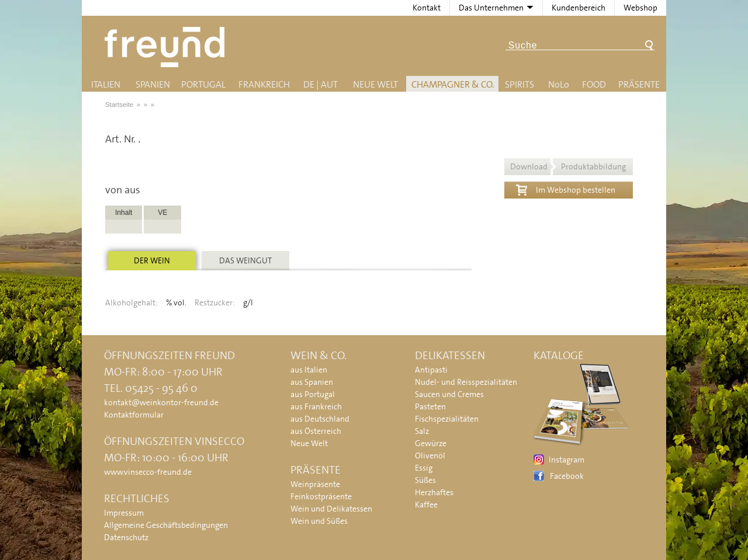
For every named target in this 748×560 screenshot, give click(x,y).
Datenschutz (126, 537)
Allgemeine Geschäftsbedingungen (166, 525)
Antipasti (431, 370)
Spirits (520, 84)
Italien (106, 84)
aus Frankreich (316, 406)
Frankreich (264, 84)
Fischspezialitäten (447, 419)
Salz (422, 431)
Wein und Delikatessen (331, 509)
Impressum (124, 513)
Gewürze (431, 443)
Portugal (203, 84)
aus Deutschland (320, 419)
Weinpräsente (315, 484)
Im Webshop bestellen (566, 189)
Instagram (567, 460)
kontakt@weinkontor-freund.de (161, 402)
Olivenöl (430, 455)
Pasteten (430, 406)
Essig (424, 468)
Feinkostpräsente (321, 496)
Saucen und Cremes (449, 394)
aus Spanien (312, 382)
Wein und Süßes (319, 521)
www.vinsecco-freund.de (148, 472)
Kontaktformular (134, 415)
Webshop (640, 8)
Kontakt (427, 8)
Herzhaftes (434, 492)
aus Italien (309, 370)
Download (568, 166)
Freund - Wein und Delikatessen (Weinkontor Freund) (167, 47)
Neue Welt (375, 84)
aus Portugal (313, 394)
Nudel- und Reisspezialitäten (466, 382)
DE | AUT (321, 84)
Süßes (425, 480)
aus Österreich (316, 431)
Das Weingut (245, 260)
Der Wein (152, 260)
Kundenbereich (579, 8)
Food (594, 84)
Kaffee (426, 505)
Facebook (567, 476)
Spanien (153, 84)
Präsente (639, 84)
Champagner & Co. (453, 84)
